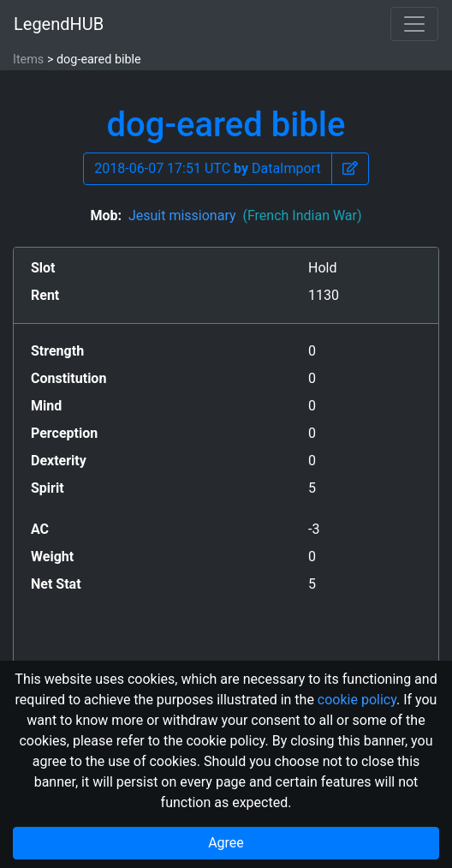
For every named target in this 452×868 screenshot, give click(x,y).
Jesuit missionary (245, 216)
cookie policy (357, 700)
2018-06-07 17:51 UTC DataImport (207, 168)
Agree (226, 843)
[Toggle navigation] (414, 24)
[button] (350, 169)
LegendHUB (59, 24)
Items (28, 60)
